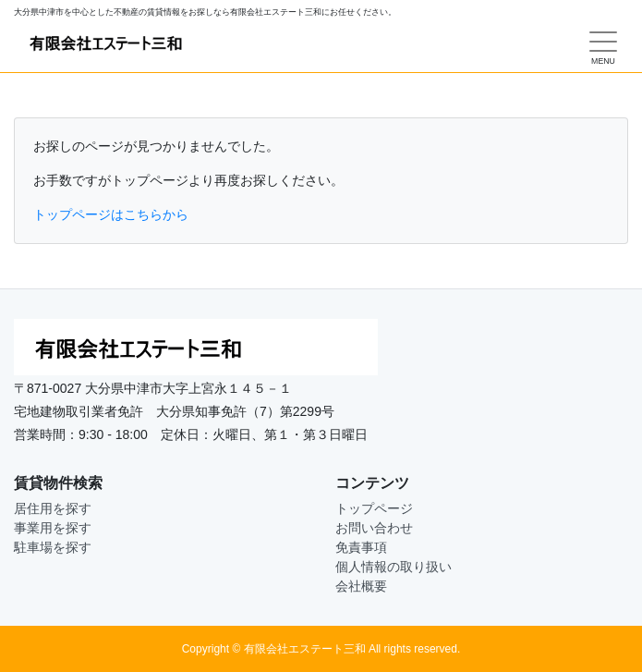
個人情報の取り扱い (394, 567)
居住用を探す (53, 508)
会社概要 (361, 586)
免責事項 (361, 547)
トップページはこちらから (111, 214)
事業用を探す (53, 528)
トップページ (374, 508)
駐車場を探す (53, 547)
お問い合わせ (374, 528)
